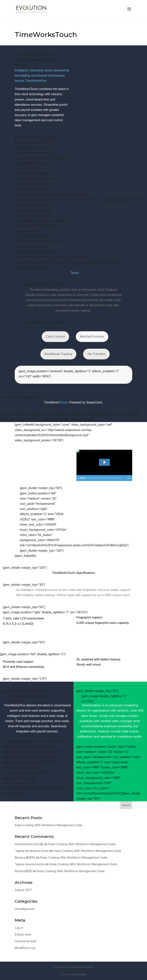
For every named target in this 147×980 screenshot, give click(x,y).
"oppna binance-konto (30, 864)
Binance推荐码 (25, 858)
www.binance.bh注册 (29, 844)
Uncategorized (25, 909)
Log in (19, 928)
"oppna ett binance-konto (32, 851)
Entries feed (23, 935)
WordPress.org (25, 948)
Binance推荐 (23, 871)
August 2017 (23, 890)
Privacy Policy (79, 974)
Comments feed (26, 941)
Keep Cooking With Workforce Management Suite (49, 825)
